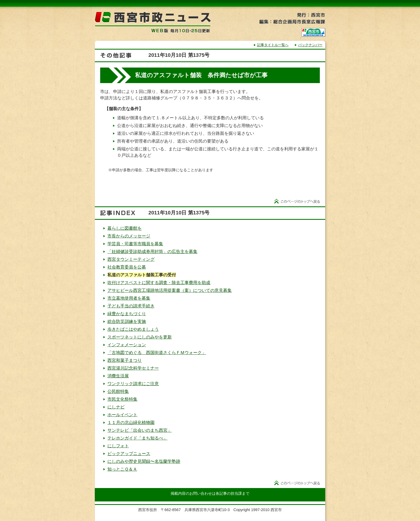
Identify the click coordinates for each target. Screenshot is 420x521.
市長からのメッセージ (129, 236)
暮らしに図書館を (125, 228)
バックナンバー (310, 45)
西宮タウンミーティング (131, 259)
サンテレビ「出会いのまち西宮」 (140, 430)
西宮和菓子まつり (125, 360)
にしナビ (116, 407)
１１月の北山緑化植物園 (131, 423)
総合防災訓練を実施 (127, 321)
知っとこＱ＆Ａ (122, 469)
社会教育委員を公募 (127, 267)
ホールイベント (122, 415)
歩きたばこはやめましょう (133, 329)
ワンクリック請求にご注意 (133, 384)
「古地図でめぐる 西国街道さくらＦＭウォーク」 (157, 353)
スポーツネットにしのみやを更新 (140, 337)
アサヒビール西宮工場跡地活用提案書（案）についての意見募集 (170, 290)
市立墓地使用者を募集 (129, 298)
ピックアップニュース (129, 454)
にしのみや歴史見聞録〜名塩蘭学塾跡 (144, 461)
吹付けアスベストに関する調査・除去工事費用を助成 (159, 283)
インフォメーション (127, 345)
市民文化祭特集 (122, 399)
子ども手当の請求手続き (131, 306)
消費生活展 (118, 376)
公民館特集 (118, 391)
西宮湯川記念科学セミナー (133, 368)
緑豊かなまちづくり (127, 314)
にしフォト (118, 446)
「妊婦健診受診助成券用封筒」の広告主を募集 (152, 252)
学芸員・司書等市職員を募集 (135, 244)
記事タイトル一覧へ (273, 45)
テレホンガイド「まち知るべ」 (137, 438)
